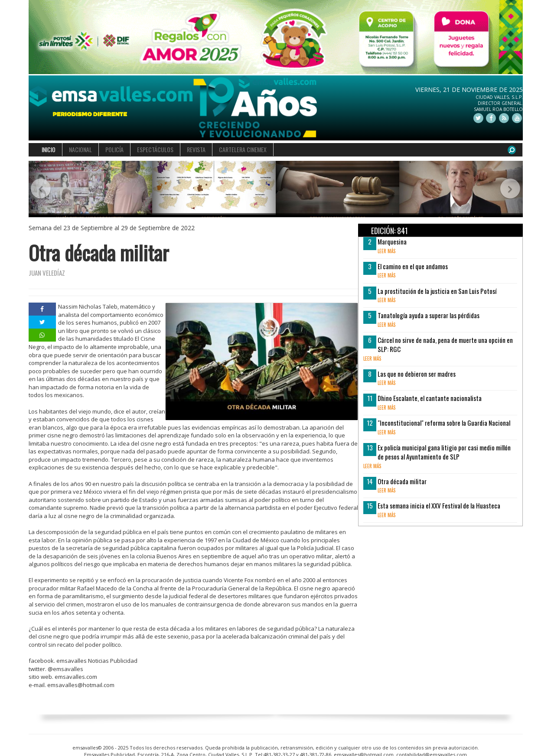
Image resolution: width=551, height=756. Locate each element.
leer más (386, 251)
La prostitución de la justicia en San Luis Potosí (437, 291)
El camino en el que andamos (413, 266)
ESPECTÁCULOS (155, 149)
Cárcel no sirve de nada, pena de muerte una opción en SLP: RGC (445, 344)
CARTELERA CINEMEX (243, 149)
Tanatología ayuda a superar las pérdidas (429, 315)
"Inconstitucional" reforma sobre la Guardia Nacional (444, 423)
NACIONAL (80, 149)
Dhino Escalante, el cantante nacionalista (430, 398)
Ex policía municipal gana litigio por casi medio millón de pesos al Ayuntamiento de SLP (444, 452)
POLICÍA (114, 149)
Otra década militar (402, 481)
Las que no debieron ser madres (417, 374)
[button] (41, 189)
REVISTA (196, 149)
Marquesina (392, 241)
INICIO (49, 149)
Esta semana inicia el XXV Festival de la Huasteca (439, 505)
